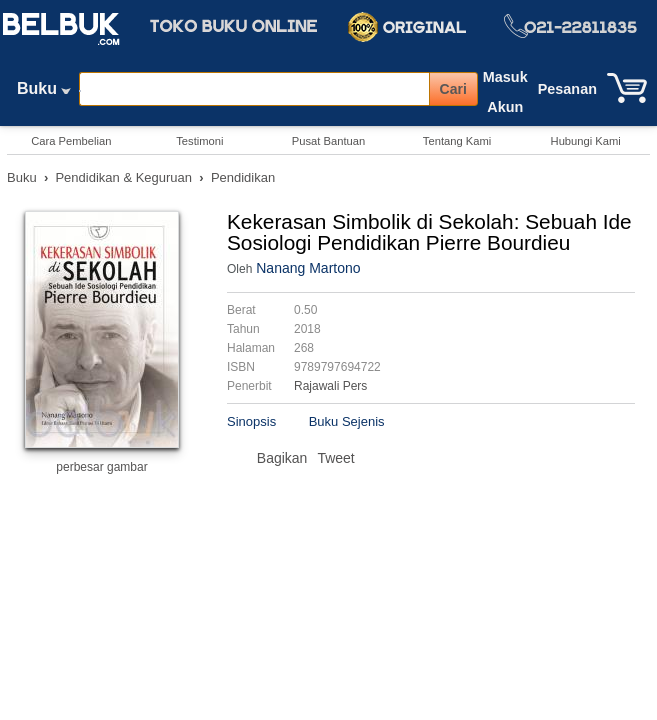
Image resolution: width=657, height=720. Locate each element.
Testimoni (199, 141)
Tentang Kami (457, 141)
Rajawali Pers (330, 386)
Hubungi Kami (586, 141)
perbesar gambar (101, 467)
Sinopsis (251, 421)
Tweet (335, 458)
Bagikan (282, 458)
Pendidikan (243, 177)
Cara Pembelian (71, 141)
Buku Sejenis (347, 421)
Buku (44, 93)
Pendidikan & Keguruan (123, 177)
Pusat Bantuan (328, 141)
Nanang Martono (308, 268)
